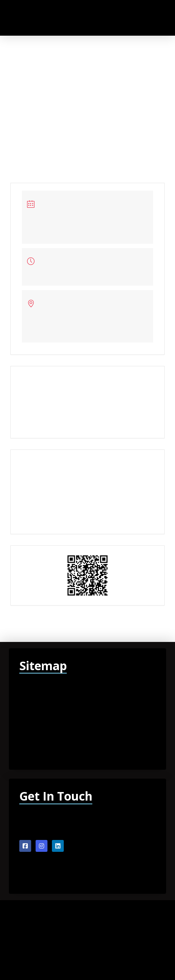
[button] (142, 18)
